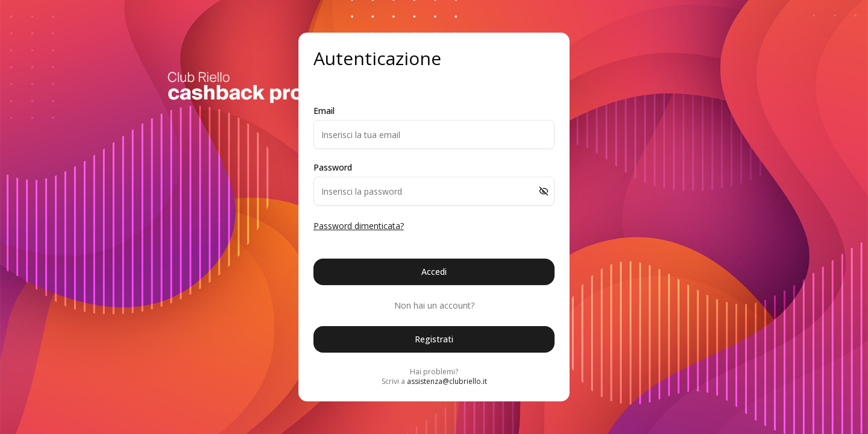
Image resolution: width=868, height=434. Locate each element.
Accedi (434, 272)
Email (324, 111)
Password (333, 168)
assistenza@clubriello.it (447, 381)
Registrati (434, 339)
